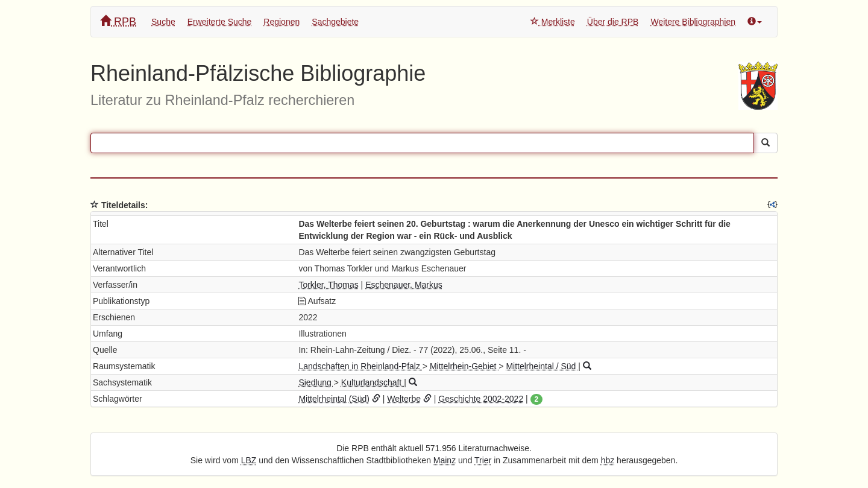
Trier (483, 460)
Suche (163, 22)
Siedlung (316, 382)
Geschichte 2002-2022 (481, 399)
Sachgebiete (335, 22)
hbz (608, 460)
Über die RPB (613, 22)
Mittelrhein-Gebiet (464, 366)
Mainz (445, 460)
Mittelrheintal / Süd (542, 366)
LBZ (249, 460)
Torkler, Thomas (328, 285)
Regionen (281, 22)
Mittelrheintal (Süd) (334, 399)
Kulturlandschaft (373, 382)
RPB (118, 21)
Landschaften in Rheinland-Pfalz (360, 366)
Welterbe (404, 399)
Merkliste (553, 22)
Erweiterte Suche (220, 22)
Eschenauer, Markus (404, 285)
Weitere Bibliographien (693, 22)
